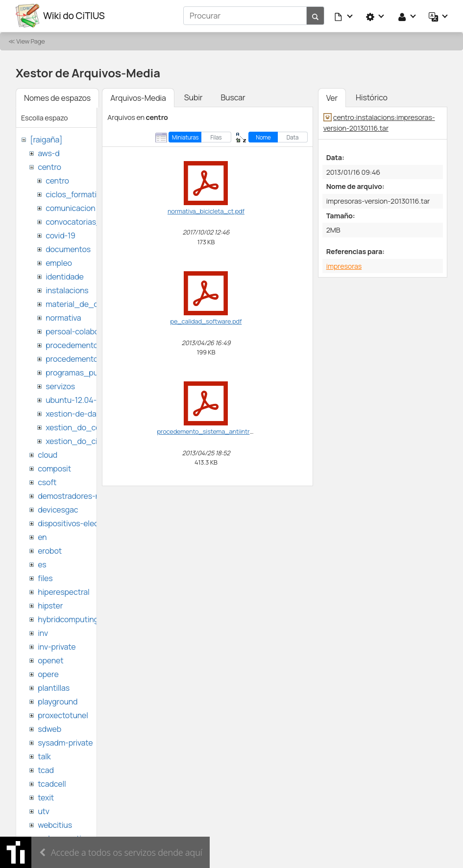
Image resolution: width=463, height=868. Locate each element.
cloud (48, 454)
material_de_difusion (84, 304)
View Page (30, 41)
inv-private (57, 646)
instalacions (67, 290)
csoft (47, 482)
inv (43, 633)
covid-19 (61, 235)
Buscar (233, 97)
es (42, 564)
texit (46, 797)
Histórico (372, 97)
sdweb (49, 728)
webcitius (55, 824)
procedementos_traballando (97, 358)
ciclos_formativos (77, 194)
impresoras (344, 266)
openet (50, 660)
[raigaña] (46, 139)
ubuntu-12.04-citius (81, 399)
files (45, 578)
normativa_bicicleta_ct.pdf (206, 211)
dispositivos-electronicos (83, 523)
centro (49, 166)
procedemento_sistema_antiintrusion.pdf (216, 431)
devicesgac (58, 509)
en (42, 537)
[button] (344, 16)
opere (48, 674)
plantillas (54, 687)
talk (44, 756)
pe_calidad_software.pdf (206, 321)
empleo (59, 262)
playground (58, 701)
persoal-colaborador (82, 331)
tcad (46, 770)
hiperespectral (63, 591)
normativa (63, 317)
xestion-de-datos (77, 413)
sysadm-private (65, 742)
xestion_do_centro (80, 427)
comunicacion (70, 208)
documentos (68, 249)
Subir (194, 97)
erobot (50, 550)
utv (44, 811)
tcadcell (52, 783)
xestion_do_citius (78, 441)
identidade (65, 276)
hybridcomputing (68, 619)
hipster (50, 605)
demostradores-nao (73, 495)
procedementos (74, 345)
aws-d (49, 153)
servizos (60, 386)
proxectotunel (63, 715)
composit (54, 468)
